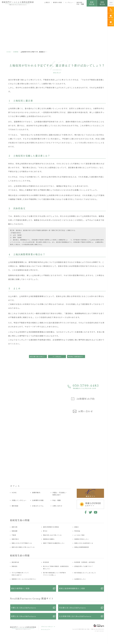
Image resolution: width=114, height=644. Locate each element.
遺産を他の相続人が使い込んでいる (23, 547)
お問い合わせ (57, 506)
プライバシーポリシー (47, 627)
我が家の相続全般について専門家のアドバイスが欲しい (55, 574)
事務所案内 (36, 493)
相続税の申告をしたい (82, 539)
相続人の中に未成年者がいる (84, 543)
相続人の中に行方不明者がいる (22, 543)
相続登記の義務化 (49, 539)
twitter (90, 512)
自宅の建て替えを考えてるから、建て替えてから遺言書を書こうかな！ (38, 357)
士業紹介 (47, 2)
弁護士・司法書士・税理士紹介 (60, 494)
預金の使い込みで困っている (52, 535)
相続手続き (15, 539)
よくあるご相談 (79, 535)
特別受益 (77, 531)
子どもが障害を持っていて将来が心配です (20, 574)
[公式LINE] (111, 23)
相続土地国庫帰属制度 (82, 547)
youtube (96, 512)
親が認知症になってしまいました (85, 573)
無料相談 (79, 2)
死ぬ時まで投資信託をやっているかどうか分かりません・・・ (77, 357)
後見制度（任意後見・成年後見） (85, 562)
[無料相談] (111, 16)
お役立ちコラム (38, 506)
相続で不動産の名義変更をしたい (54, 543)
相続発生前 (92, 3)
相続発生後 (102, 3)
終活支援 (46, 562)
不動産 (14, 535)
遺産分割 (15, 527)
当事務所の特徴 (38, 500)
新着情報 (16, 52)
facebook (85, 512)
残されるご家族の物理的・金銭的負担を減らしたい (56, 567)
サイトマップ (45, 629)
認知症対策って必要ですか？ (84, 566)
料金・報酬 (80, 4)
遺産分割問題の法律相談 (51, 527)
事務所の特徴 (57, 2)
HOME (9, 52)
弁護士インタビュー (19, 500)
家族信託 (15, 566)
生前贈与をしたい (80, 579)
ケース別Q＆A (57, 357)
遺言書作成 (15, 562)
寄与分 (45, 531)
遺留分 (77, 527)
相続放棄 (15, 531)
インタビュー (69, 2)
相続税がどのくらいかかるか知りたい (24, 579)
